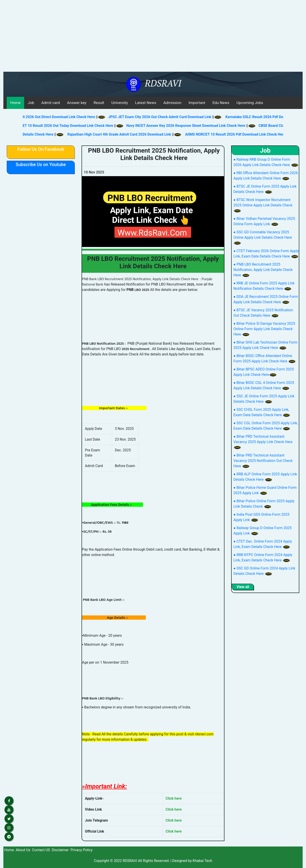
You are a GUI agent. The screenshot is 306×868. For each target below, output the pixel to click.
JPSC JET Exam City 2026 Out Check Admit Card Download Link (155, 117)
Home (15, 103)
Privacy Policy (81, 850)
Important (197, 103)
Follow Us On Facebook (41, 149)
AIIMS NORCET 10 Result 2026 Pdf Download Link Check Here (241, 134)
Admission (172, 103)
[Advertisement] (153, 38)
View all (243, 587)
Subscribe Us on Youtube (41, 165)
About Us (23, 850)
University (120, 103)
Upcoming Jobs (250, 103)
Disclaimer (60, 850)
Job (31, 103)
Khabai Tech (202, 861)
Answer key (77, 103)
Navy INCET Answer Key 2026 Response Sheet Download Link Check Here (181, 126)
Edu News (221, 103)
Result (99, 103)
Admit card (51, 103)
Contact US (41, 850)
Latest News (146, 103)
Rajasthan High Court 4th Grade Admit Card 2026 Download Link (125, 134)
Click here (174, 798)
